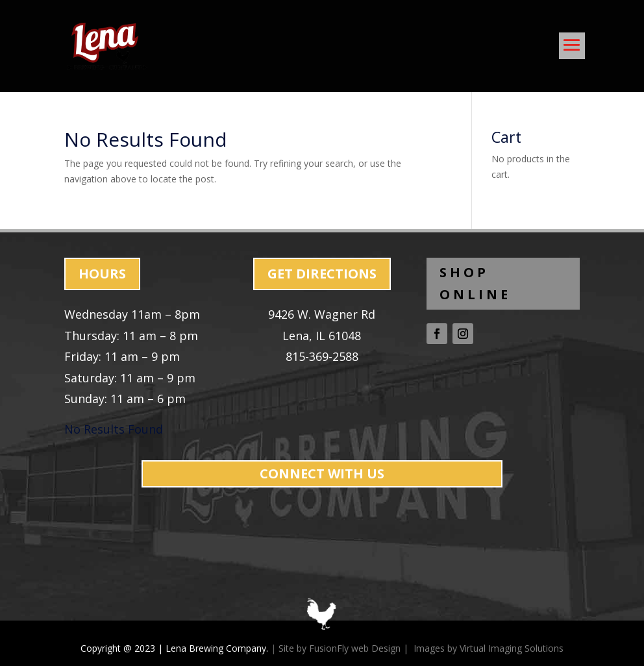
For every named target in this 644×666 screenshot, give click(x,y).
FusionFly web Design (355, 648)
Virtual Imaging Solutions (512, 648)
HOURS (102, 274)
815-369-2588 (322, 356)
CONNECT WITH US (322, 474)
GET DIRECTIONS (322, 274)
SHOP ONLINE (475, 283)
